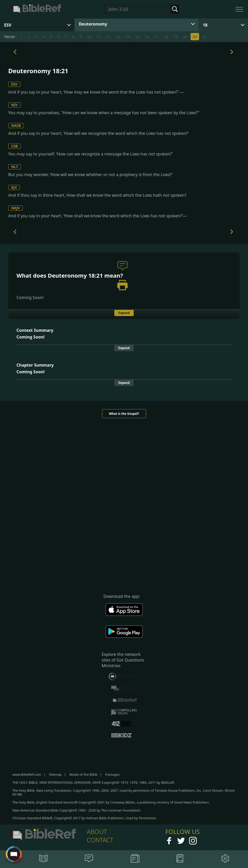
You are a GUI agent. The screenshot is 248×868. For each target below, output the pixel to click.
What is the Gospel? (124, 414)
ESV (14, 84)
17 (156, 37)
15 (137, 37)
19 (176, 37)
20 (185, 37)
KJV (14, 187)
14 (128, 37)
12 (108, 37)
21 (195, 37)
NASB (16, 125)
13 (118, 37)
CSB (14, 146)
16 (147, 37)
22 (205, 37)
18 (205, 25)
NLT (15, 167)
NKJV (15, 208)
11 (99, 37)
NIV (14, 105)
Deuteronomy (93, 24)
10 (89, 37)
